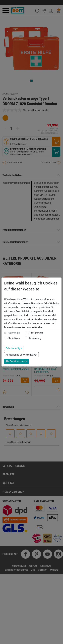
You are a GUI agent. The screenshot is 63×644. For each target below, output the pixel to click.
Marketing (35, 338)
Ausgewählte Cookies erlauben (21, 355)
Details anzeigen (14, 348)
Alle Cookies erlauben (17, 361)
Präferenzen (36, 333)
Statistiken (14, 338)
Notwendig (14, 333)
